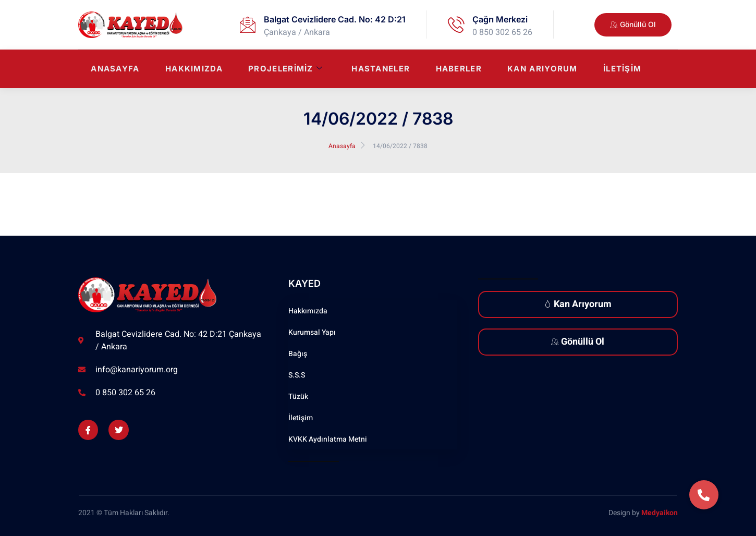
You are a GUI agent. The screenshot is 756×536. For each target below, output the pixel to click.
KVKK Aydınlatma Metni (328, 439)
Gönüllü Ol (578, 342)
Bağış (298, 354)
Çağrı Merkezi (500, 19)
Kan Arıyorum (542, 69)
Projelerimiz (284, 69)
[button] (704, 495)
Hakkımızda (192, 69)
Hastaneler (380, 69)
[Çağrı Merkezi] (456, 25)
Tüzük (298, 397)
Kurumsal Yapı (312, 332)
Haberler (458, 69)
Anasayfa (113, 69)
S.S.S (297, 375)
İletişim (622, 69)
